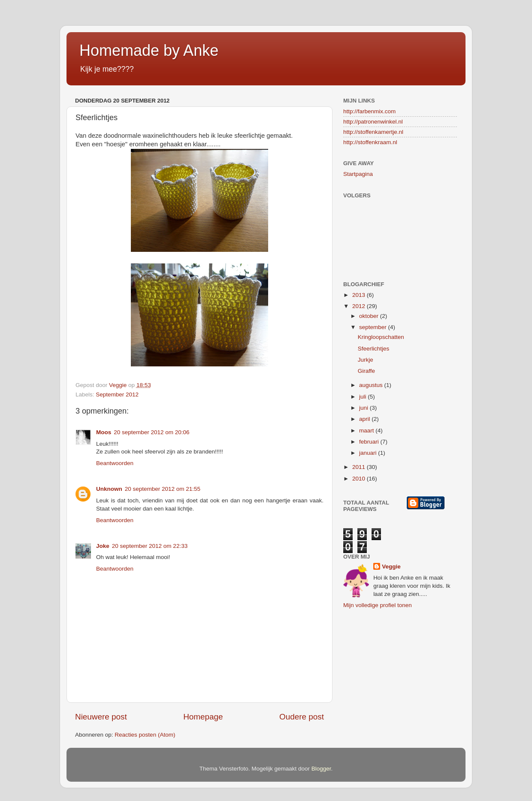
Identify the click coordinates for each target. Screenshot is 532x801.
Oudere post (302, 717)
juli (363, 397)
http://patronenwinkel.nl (373, 122)
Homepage (203, 717)
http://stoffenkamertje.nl (373, 132)
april (365, 419)
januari (369, 453)
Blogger (321, 769)
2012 (360, 306)
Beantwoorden (115, 463)
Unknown (109, 489)
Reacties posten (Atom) (145, 735)
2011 (360, 467)
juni (364, 408)
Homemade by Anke (149, 50)
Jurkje (366, 360)
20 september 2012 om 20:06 (151, 432)
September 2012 (117, 394)
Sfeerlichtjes (374, 349)
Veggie (391, 567)
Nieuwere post (101, 717)
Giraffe (366, 371)
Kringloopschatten (381, 337)
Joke (103, 546)
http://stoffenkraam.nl (370, 142)
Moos (104, 432)
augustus (372, 385)
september (374, 327)
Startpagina (358, 174)
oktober (370, 316)
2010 (360, 479)
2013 (360, 295)
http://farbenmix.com (369, 111)
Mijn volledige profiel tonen (378, 605)
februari (370, 442)
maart (367, 431)
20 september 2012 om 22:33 (150, 546)
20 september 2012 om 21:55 (163, 489)
